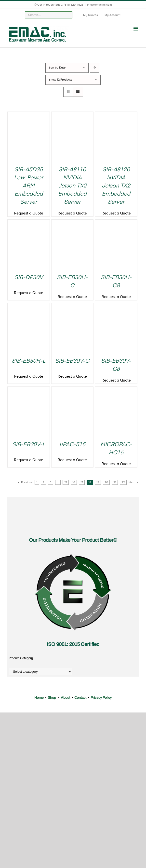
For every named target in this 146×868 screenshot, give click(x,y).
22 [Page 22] (123, 482)
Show (60, 80)
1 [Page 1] (37, 482)
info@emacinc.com (100, 5)
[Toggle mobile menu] (136, 29)
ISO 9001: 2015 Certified (73, 644)
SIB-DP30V (29, 278)
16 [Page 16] (74, 482)
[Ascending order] (95, 68)
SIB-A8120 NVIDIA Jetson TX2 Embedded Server (116, 186)
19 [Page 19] (98, 482)
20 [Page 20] (106, 482)
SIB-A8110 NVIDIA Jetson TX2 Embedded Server (72, 186)
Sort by (57, 68)
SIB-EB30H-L (29, 361)
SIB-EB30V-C (72, 361)
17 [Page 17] (82, 482)
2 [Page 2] (44, 482)
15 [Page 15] (66, 482)
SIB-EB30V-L (29, 445)
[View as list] (78, 92)
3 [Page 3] (51, 482)
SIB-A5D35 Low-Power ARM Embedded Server (29, 186)
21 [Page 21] (115, 482)
